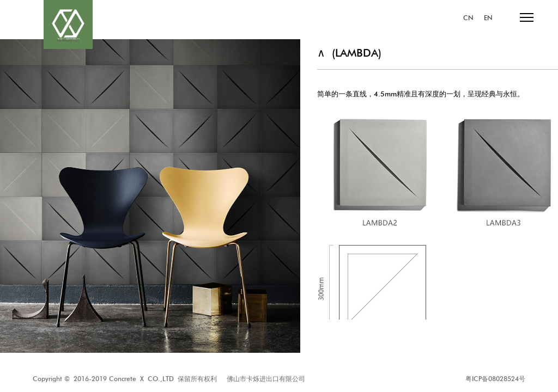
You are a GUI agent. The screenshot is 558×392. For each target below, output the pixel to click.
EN (488, 18)
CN (468, 18)
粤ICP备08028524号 (495, 379)
